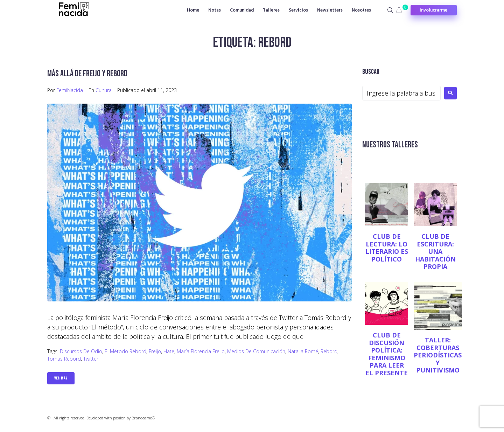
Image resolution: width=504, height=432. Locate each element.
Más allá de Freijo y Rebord (91, 73)
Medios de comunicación (256, 351)
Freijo (155, 351)
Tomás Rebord (64, 359)
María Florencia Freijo (201, 351)
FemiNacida (70, 90)
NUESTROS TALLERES (393, 144)
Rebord (329, 351)
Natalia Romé (303, 351)
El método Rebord (125, 351)
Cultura (104, 90)
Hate (169, 351)
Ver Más (61, 378)
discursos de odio (81, 351)
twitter (91, 359)
